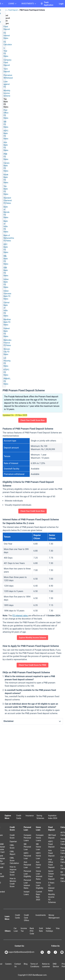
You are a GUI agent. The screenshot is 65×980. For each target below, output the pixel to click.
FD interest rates (20, 616)
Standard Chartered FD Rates (8, 200)
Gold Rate (41, 930)
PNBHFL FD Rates (7, 381)
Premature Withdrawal (8, 77)
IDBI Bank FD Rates (6, 272)
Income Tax (24, 930)
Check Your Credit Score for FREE (32, 665)
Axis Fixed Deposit (51, 853)
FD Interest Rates (7, 36)
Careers (8, 964)
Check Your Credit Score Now (33, 420)
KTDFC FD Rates (6, 372)
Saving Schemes (40, 817)
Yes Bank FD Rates (6, 190)
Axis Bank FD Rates (6, 146)
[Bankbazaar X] (42, 952)
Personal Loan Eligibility (27, 874)
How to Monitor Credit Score (13, 882)
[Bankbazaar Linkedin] (49, 952)
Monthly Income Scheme (7, 93)
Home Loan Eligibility (40, 885)
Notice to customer (46, 965)
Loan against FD (7, 84)
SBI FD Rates (6, 124)
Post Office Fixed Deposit (51, 863)
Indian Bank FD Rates (6, 283)
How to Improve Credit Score (13, 871)
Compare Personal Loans (27, 838)
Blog (26, 964)
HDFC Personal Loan (27, 856)
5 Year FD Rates (6, 52)
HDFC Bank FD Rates (6, 135)
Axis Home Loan (38, 865)
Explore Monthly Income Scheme (32, 638)
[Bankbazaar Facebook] (56, 952)
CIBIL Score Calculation (14, 861)
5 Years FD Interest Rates (51, 887)
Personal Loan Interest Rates (27, 884)
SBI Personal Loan (27, 847)
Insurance (30, 816)
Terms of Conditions (35, 965)
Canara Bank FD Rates (6, 167)
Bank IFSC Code (32, 931)
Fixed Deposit (13, 10)
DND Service (56, 965)
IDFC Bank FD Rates (6, 248)
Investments (41, 915)
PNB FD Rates (6, 157)
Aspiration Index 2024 (53, 817)
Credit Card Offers (27, 918)
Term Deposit (7, 70)
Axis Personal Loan (27, 865)
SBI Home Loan (38, 847)
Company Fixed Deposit (7, 63)
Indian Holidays (49, 930)
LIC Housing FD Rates (7, 362)
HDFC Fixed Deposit (51, 844)
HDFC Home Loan (38, 856)
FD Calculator (8, 43)
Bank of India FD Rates (6, 226)
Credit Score (12, 836)
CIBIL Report (13, 853)
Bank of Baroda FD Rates (6, 212)
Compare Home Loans (40, 838)
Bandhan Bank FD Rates (7, 322)
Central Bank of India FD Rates (6, 309)
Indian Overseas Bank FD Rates (7, 295)
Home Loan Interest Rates (39, 875)
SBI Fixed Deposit (52, 836)
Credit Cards (19, 817)
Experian (13, 841)
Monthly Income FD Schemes (52, 898)
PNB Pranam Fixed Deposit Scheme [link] (32, 10)
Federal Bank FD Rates (7, 332)
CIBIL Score (12, 847)
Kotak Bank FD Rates (6, 179)
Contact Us (18, 965)
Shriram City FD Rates (7, 352)
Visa (58, 928)
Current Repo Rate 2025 (39, 896)
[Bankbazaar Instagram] (62, 952)
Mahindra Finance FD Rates (7, 343)
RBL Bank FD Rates (6, 260)
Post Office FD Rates (6, 114)
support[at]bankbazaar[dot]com (20, 952)
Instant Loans (27, 893)
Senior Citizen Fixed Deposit (51, 875)
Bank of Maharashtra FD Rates (9, 238)
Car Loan (16, 930)
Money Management (54, 916)
